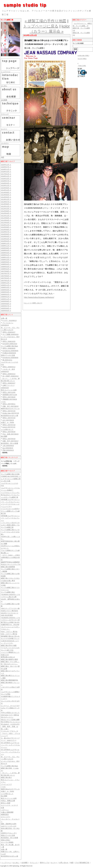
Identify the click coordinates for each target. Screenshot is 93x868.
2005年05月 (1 (6, 311)
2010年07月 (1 (6, 232)
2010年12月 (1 (6, 225)
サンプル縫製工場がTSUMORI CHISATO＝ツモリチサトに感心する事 (10, 594)
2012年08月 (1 (6, 211)
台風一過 (4, 318)
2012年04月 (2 (6, 213)
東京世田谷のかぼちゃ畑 (9, 416)
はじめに (4, 86)
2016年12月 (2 (6, 176)
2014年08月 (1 (6, 192)
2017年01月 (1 (6, 174)
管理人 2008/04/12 (9, 367)
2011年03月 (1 (6, 223)
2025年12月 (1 (6, 165)
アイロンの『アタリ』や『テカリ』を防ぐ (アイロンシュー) (11, 733)
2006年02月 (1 (6, 294)
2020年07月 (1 (6, 167)
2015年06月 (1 (6, 188)
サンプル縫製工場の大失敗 (10, 474)
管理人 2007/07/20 (9, 418)
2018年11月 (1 (6, 169)
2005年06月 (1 (6, 308)
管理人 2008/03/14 (9, 374)
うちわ (3, 402)
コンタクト (5, 143)
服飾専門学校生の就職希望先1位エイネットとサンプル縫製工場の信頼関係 (11, 564)
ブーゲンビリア (6, 784)
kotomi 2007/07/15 (9, 427)
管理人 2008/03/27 (9, 383)
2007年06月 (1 (6, 276)
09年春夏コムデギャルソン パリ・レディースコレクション (10, 518)
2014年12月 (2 (6, 190)
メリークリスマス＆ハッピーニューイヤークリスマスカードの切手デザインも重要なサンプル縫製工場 (10, 509)
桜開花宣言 (5, 814)
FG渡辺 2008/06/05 (9, 353)
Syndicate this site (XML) (81, 56)
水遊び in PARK (8, 422)
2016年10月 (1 (6, 179)
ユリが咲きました (7, 429)
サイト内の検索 (78, 43)
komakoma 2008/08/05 (10, 351)
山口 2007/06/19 (8, 420)
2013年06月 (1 (6, 204)
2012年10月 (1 (6, 209)
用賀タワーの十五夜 (8, 355)
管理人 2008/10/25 (9, 341)
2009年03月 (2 (6, 253)
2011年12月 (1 (6, 216)
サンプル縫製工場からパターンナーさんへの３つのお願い (10, 532)
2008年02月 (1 (6, 269)
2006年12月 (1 (6, 283)
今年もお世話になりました (10, 713)
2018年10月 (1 (6, 172)
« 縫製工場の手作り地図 (46, 21)
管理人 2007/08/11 (9, 404)
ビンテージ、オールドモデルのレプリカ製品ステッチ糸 (10, 708)
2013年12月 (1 (6, 199)
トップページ (6, 72)
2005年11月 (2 (6, 299)
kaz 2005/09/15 (8, 448)
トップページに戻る (41, 26)
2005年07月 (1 (6, 306)
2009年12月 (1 (6, 243)
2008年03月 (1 (6, 267)
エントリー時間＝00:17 (33, 303)
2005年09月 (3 (6, 301)
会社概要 (4, 100)
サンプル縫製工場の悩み (9, 346)
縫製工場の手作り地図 (9, 645)
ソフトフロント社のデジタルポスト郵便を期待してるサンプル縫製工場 (10, 525)
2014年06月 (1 (6, 195)
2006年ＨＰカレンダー (9, 833)
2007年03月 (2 (6, 278)
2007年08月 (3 (6, 271)
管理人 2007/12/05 (9, 392)
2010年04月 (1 (6, 236)
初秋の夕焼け (6, 840)
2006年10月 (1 (6, 287)
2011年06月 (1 (6, 218)
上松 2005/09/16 (8, 446)
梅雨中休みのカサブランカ (10, 409)
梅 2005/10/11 (7, 360)
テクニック (5, 114)
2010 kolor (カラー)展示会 (10, 715)
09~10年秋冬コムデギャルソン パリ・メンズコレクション (11, 752)
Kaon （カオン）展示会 (9, 632)
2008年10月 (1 (6, 260)
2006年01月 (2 (6, 297)
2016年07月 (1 (6, 181)
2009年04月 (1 (6, 250)
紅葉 (3, 808)
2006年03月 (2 (6, 292)
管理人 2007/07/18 (9, 425)
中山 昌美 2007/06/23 (11, 434)
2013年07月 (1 (6, 202)
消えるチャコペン (7, 717)
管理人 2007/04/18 (9, 439)
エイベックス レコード (9, 805)
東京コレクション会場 (9, 390)
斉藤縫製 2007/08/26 (10, 399)
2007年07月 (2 (6, 273)
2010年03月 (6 (6, 239)
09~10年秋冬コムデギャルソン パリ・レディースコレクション (11, 745)
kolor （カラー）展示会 (9, 634)
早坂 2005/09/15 (8, 450)
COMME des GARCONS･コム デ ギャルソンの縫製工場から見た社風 (11, 479)
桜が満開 (4, 436)
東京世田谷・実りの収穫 (9, 443)
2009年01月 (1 (6, 255)
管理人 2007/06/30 (9, 432)
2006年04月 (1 (6, 290)
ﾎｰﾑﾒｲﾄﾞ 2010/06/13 (10, 321)
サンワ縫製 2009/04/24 (11, 334)
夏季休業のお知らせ (8, 657)
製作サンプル (45, 863)
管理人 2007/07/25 (9, 411)
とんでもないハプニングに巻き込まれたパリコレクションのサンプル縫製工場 (10, 495)
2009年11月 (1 (6, 246)
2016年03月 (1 (6, 183)
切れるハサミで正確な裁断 (10, 720)
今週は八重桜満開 (7, 812)
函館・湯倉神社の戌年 (9, 824)
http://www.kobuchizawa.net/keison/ (39, 297)
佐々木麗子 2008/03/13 (11, 376)
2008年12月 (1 (6, 257)
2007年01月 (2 (6, 280)
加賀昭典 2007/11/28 (10, 395)
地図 (3, 157)
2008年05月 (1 (6, 262)
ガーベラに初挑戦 (7, 842)
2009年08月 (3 (6, 248)
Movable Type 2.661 (79, 66)
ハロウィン (5, 810)
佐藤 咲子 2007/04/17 (11, 441)
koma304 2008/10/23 (10, 344)
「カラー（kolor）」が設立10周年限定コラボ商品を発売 (10, 557)
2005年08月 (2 (6, 304)
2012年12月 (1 (6, 206)
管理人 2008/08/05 (9, 348)
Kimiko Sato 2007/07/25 (11, 413)
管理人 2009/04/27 (9, 332)
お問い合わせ (64, 863)
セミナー (4, 129)
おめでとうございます (9, 826)
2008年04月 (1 (6, 264)
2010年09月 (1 (6, 227)
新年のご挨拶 (6, 803)
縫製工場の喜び (6, 777)
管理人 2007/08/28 (9, 397)
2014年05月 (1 (6, 197)
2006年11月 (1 (6, 285)
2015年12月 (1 (6, 185)
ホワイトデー (6, 817)
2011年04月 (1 (6, 220)
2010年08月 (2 (6, 230)
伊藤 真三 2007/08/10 (11, 406)
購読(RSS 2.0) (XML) (79, 59)
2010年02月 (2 (6, 241)
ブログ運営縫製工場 (82, 863)
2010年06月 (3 (6, 234)
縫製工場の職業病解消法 (9, 680)
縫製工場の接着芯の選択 (9, 659)
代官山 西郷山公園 (8, 801)
